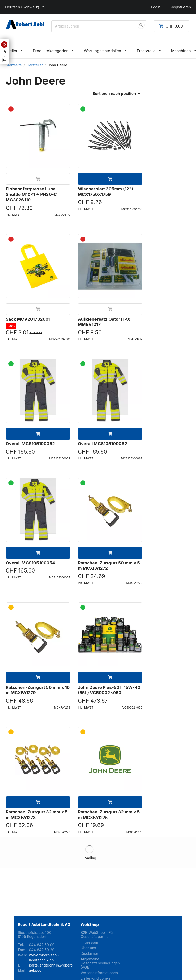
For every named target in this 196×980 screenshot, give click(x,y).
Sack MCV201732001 (28, 319)
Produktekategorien (51, 51)
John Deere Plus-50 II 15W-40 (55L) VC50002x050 (109, 690)
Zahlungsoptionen (96, 954)
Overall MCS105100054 (30, 563)
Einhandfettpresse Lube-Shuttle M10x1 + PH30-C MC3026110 (32, 194)
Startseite (14, 65)
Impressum (90, 903)
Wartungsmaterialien (103, 51)
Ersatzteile (146, 51)
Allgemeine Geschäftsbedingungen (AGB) (98, 924)
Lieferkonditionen (95, 939)
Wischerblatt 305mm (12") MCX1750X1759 (106, 192)
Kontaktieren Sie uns (98, 960)
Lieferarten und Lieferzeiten (94, 947)
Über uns (88, 909)
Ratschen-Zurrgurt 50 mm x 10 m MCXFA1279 (38, 690)
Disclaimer (89, 914)
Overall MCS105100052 (30, 444)
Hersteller (35, 65)
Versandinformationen (98, 934)
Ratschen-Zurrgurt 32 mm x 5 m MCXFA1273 (37, 815)
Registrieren (181, 7)
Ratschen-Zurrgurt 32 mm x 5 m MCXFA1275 (109, 815)
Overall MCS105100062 (102, 444)
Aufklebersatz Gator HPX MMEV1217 (104, 322)
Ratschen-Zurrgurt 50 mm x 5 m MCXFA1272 (109, 566)
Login (156, 7)
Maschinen (181, 51)
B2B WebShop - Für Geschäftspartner (97, 895)
